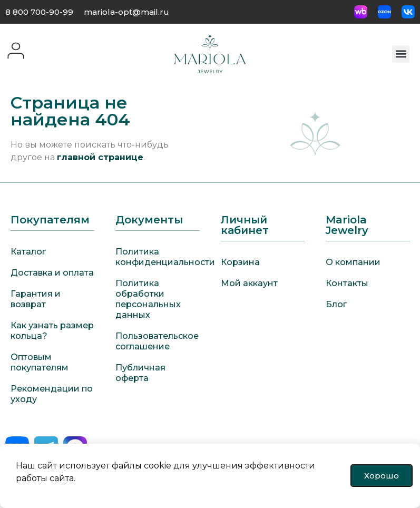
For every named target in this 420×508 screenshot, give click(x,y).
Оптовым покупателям (40, 362)
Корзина (240, 262)
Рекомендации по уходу (52, 394)
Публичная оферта (140, 373)
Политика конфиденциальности (157, 257)
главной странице (100, 157)
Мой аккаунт (249, 283)
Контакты (347, 283)
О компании (353, 262)
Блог (336, 304)
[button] (401, 54)
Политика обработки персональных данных (148, 299)
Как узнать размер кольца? (52, 331)
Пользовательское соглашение (157, 341)
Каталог (28, 252)
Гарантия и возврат (36, 299)
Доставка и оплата (52, 273)
